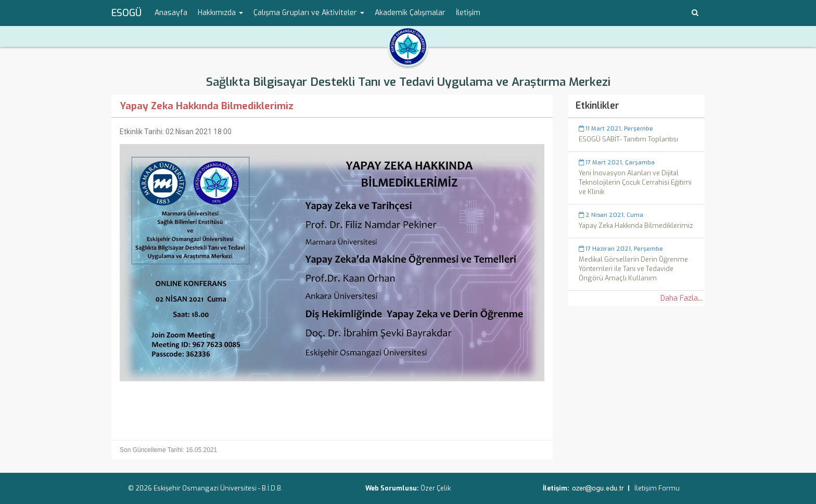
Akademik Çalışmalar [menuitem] (410, 13)
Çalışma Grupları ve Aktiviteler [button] (309, 13)
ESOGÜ (126, 13)
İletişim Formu (657, 488)
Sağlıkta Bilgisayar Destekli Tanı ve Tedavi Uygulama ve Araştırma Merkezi (408, 82)
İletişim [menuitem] (468, 13)
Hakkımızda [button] (220, 13)
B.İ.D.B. (272, 488)
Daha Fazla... (681, 298)
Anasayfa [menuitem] (171, 13)
